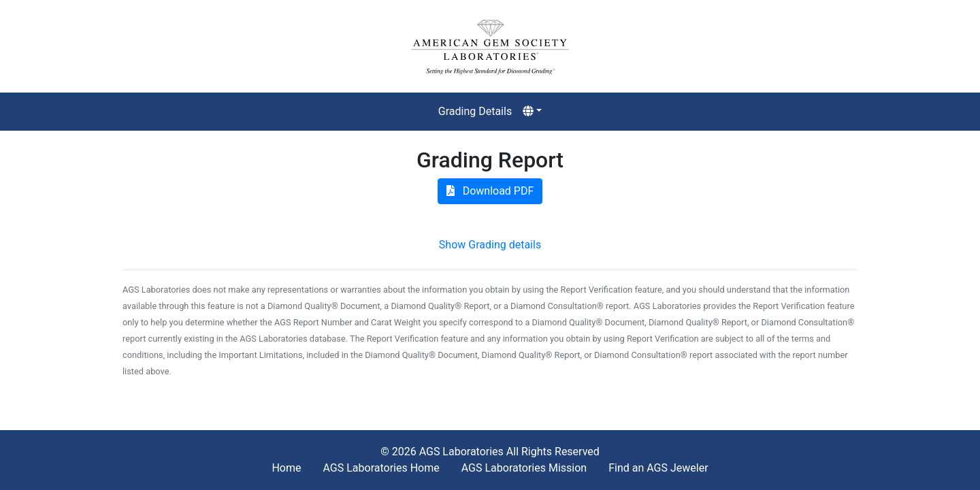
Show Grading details (490, 245)
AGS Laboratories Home (381, 468)
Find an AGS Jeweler (658, 468)
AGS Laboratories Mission (524, 468)
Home (286, 468)
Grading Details (475, 111)
